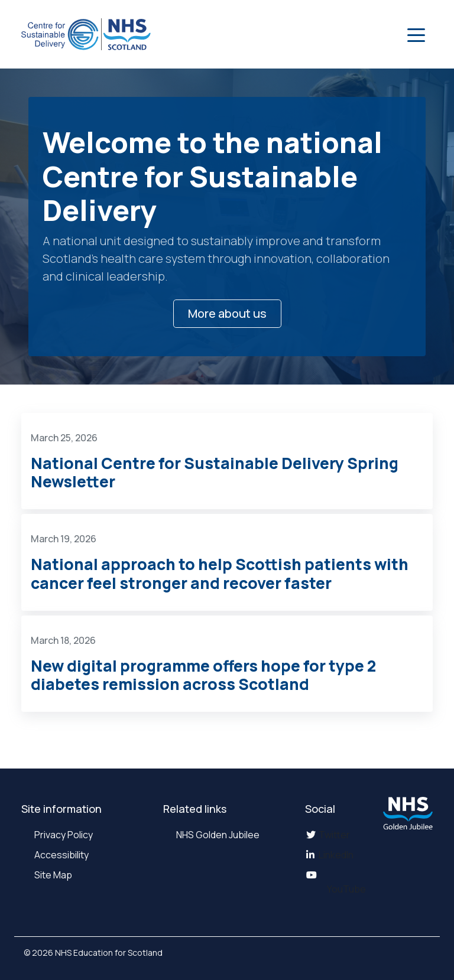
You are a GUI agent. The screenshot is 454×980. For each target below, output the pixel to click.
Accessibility (61, 855)
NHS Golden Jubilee (217, 835)
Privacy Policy (63, 835)
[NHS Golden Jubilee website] (408, 813)
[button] (416, 34)
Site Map (52, 875)
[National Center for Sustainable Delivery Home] (86, 34)
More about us (227, 313)
